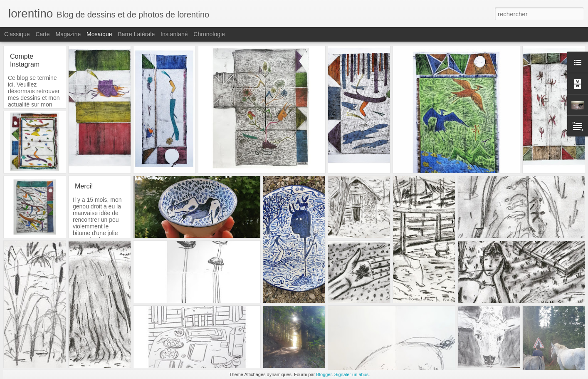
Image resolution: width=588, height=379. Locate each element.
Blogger (324, 374)
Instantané (174, 34)
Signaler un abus (352, 374)
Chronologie (209, 34)
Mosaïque (99, 34)
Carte (42, 34)
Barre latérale (136, 34)
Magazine (68, 34)
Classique (17, 34)
